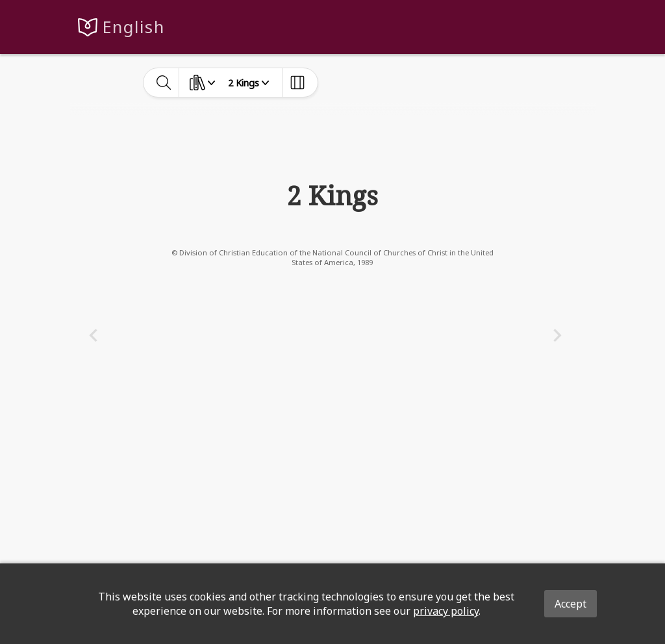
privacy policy (446, 611)
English (133, 27)
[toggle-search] (164, 83)
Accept (571, 604)
